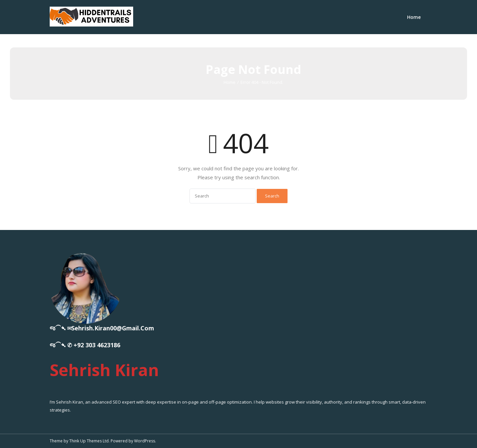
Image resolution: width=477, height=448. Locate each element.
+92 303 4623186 (97, 345)
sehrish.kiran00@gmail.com (113, 328)
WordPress (145, 441)
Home (414, 17)
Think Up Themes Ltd (89, 441)
